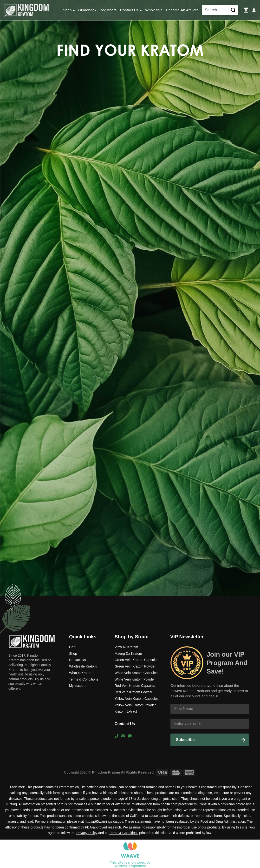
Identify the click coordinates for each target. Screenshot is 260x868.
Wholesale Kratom (83, 666)
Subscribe (185, 740)
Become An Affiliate (182, 10)
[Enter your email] (210, 724)
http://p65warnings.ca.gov (104, 821)
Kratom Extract (126, 711)
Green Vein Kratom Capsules (136, 660)
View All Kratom (126, 647)
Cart (72, 647)
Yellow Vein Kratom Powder (135, 705)
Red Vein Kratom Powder (133, 692)
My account (78, 686)
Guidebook (87, 10)
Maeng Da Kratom (128, 654)
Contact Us (131, 10)
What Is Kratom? (82, 673)
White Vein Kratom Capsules (136, 673)
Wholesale (154, 10)
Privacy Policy (87, 833)
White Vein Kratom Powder (135, 679)
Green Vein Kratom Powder (135, 666)
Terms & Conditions (84, 679)
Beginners (108, 10)
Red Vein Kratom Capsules (135, 686)
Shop (69, 10)
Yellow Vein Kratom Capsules (136, 699)
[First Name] (210, 709)
